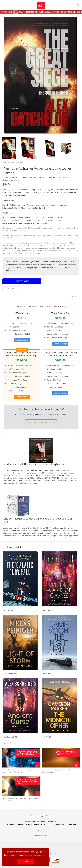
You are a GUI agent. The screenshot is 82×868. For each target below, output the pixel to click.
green (33, 245)
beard (34, 243)
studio (23, 251)
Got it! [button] (25, 861)
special (11, 251)
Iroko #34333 (46, 737)
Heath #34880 (47, 610)
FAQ (7, 824)
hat (41, 245)
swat (28, 251)
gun (38, 245)
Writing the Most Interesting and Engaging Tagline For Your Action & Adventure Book (21, 771)
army (20, 243)
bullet (47, 243)
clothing (71, 243)
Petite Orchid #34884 (10, 737)
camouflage (54, 243)
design (18, 245)
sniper (73, 248)
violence (43, 251)
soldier (5, 251)
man (65, 245)
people (29, 248)
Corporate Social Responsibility (27, 824)
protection (52, 248)
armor (15, 243)
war (48, 251)
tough (33, 251)
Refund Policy (53, 821)
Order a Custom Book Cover (41, 422)
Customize (22, 281)
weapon (58, 251)
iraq (51, 245)
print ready (39, 253)
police (34, 248)
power (46, 248)
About (12, 824)
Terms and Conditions (32, 821)
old (21, 248)
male (61, 245)
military (11, 248)
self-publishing (18, 253)
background (27, 243)
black (39, 243)
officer (17, 248)
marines (71, 245)
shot (69, 248)
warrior (52, 251)
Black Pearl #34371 (9, 610)
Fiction (5, 163)
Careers (57, 824)
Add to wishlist (12, 289)
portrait (40, 248)
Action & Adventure (16, 163)
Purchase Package (22, 340)
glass (28, 245)
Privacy (44, 821)
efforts (23, 245)
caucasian (63, 243)
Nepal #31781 (47, 674)
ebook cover (29, 253)
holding (46, 245)
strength (17, 251)
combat (5, 245)
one (24, 248)
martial (5, 248)
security (63, 248)
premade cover (68, 251)
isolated (56, 245)
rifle (58, 248)
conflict (12, 245)
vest (37, 251)
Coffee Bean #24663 (10, 674)
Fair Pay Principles (47, 824)
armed (9, 243)
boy (43, 243)
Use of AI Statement (69, 824)
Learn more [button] (38, 855)
